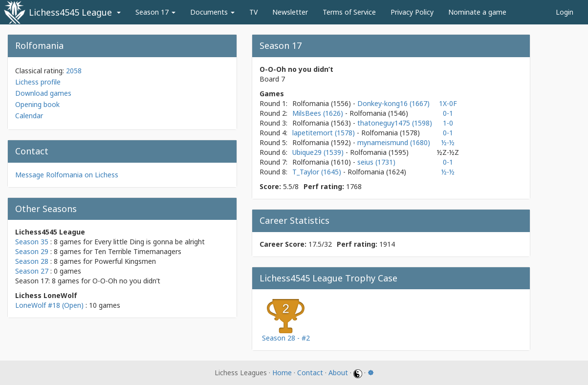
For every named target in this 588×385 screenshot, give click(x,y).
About (338, 373)
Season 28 (32, 261)
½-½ (448, 142)
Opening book (37, 104)
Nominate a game (477, 12)
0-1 (448, 113)
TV (253, 12)
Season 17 (155, 12)
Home (282, 373)
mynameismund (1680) (394, 142)
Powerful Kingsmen (125, 261)
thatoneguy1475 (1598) (395, 123)
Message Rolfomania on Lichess (67, 175)
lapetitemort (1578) (325, 133)
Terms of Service (349, 12)
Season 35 (32, 242)
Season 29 (32, 251)
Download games (43, 93)
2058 (74, 71)
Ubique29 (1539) (319, 152)
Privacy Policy (412, 12)
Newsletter (290, 12)
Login (565, 12)
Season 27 (32, 271)
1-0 (448, 123)
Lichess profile (38, 82)
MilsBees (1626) (319, 113)
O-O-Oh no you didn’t (126, 281)
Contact (310, 373)
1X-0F (448, 103)
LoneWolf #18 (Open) (49, 305)
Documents (212, 12)
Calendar (29, 116)
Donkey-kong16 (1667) (393, 103)
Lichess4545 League (70, 12)
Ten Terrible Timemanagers (138, 251)
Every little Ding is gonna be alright (150, 242)
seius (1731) (376, 162)
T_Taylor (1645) (318, 172)
